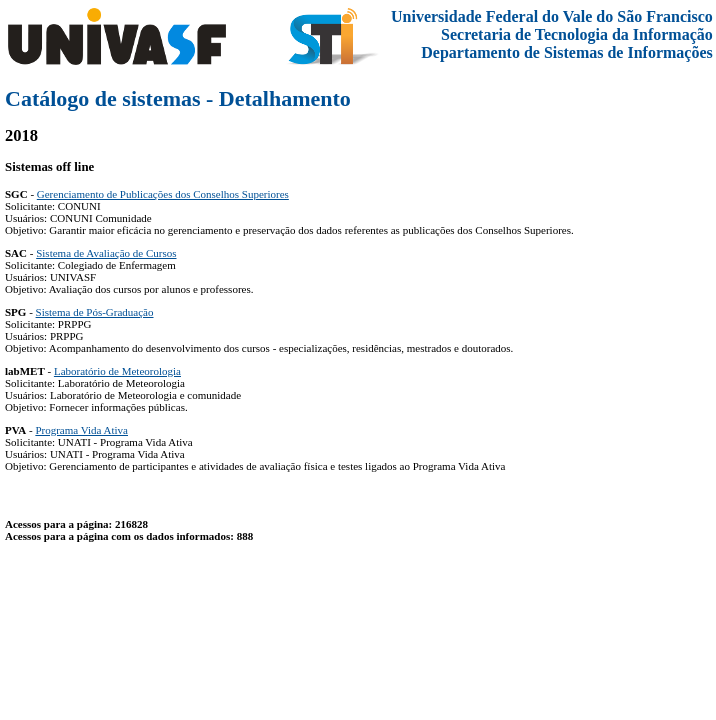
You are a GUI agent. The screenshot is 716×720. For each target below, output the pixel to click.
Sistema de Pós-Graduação (95, 312)
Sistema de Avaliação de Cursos (106, 253)
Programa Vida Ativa (81, 430)
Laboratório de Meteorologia (117, 371)
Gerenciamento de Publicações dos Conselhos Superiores (163, 194)
